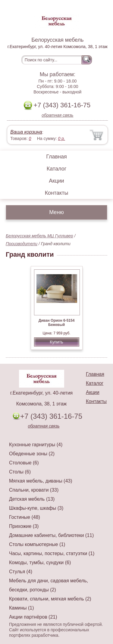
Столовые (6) (24, 463)
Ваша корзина (26, 132)
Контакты (57, 193)
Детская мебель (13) (32, 499)
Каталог (56, 169)
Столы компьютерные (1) (37, 544)
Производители (22, 244)
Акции (56, 181)
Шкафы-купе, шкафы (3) (36, 508)
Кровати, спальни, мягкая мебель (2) (50, 599)
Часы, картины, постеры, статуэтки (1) (52, 553)
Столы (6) (20, 472)
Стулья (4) (21, 572)
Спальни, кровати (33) (34, 490)
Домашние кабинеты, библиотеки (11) (51, 535)
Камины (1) (22, 608)
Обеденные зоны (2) (32, 454)
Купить (56, 342)
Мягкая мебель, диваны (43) (41, 481)
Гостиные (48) (25, 517)
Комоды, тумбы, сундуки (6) (40, 563)
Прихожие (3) (24, 526)
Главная (56, 157)
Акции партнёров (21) (33, 617)
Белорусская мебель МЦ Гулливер (39, 236)
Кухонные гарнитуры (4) (36, 445)
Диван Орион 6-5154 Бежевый (57, 323)
